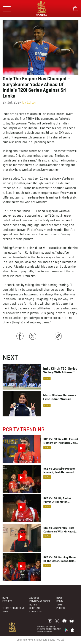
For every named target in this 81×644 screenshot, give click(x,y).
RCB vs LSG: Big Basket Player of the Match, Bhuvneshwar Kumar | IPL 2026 (59, 500)
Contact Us (35, 611)
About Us (34, 598)
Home (5, 598)
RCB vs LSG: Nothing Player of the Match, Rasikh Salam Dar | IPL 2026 (60, 559)
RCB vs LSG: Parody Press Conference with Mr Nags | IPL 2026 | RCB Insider (59, 530)
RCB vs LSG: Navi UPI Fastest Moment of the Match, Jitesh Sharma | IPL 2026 (61, 441)
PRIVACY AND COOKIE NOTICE (40, 603)
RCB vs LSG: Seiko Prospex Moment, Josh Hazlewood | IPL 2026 (60, 471)
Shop (5, 611)
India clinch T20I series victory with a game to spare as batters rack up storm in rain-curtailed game (60, 370)
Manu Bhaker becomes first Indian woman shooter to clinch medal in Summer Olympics (60, 397)
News (59, 598)
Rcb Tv (60, 601)
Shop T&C (34, 608)
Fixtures (7, 601)
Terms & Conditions (13, 608)
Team (59, 605)
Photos (60, 608)
